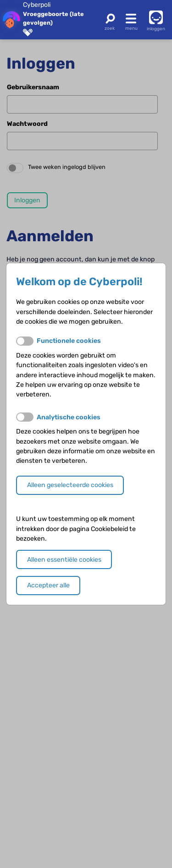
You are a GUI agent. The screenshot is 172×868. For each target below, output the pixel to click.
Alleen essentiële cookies (64, 560)
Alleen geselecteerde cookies (70, 485)
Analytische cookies (69, 417)
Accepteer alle (48, 585)
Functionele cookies (69, 341)
